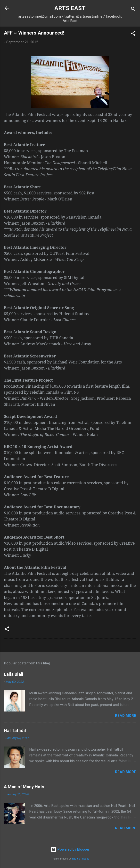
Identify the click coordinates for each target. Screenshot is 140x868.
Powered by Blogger (70, 849)
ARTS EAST (70, 8)
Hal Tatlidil (15, 730)
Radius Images (81, 859)
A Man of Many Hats (24, 787)
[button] (133, 34)
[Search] (133, 10)
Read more (126, 716)
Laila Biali (14, 674)
